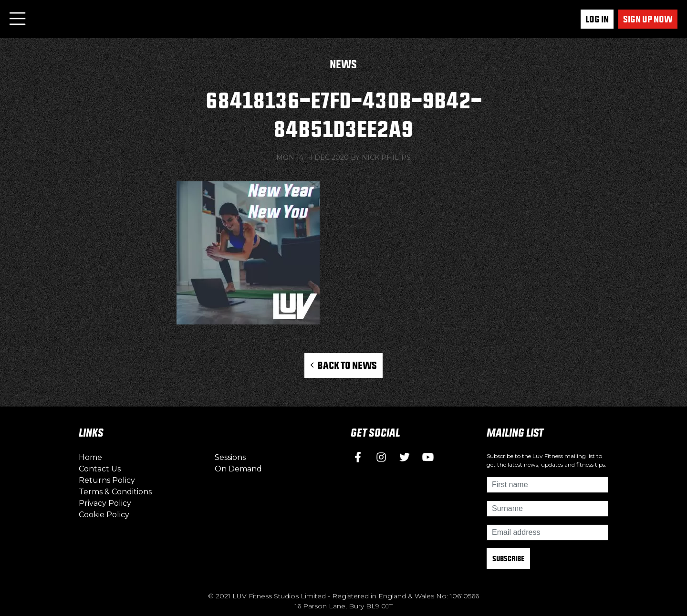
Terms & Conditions (115, 492)
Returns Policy (107, 480)
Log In (597, 19)
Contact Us (100, 469)
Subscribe (508, 559)
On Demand (238, 469)
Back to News (343, 365)
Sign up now (648, 19)
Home (90, 457)
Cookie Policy (104, 515)
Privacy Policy (105, 503)
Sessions (230, 457)
